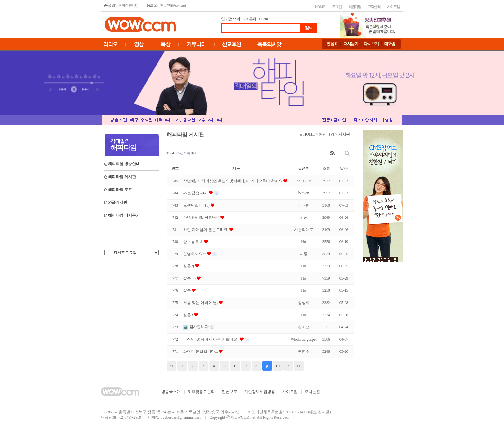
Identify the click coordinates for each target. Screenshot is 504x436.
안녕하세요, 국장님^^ (202, 218)
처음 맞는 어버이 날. (201, 303)
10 (278, 366)
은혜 (253, 19)
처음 (172, 366)
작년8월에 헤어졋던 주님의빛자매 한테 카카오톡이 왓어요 (233, 181)
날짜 (344, 168)
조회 (326, 168)
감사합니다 (196, 327)
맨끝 (299, 366)
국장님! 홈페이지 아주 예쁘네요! (212, 339)
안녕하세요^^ (195, 254)
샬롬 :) (189, 266)
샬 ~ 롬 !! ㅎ (194, 242)
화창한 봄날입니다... (201, 351)
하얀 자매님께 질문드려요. (206, 230)
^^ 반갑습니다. (196, 193)
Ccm (264, 19)
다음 (288, 366)
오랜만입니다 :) (197, 205)
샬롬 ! (189, 315)
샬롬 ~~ (190, 278)
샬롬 (188, 290)
